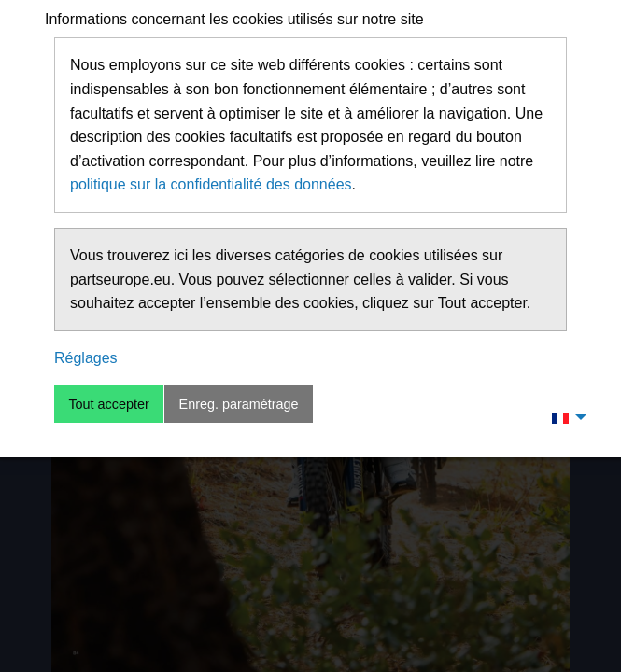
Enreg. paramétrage (239, 404)
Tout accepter (108, 404)
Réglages (86, 358)
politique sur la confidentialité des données (211, 184)
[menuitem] (564, 417)
